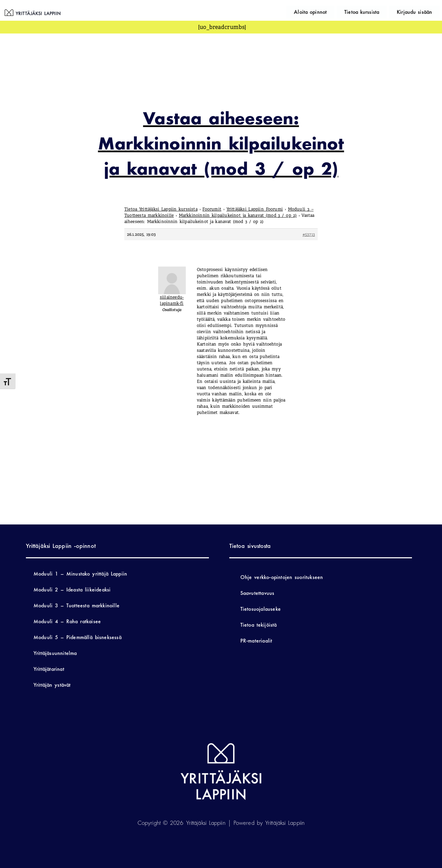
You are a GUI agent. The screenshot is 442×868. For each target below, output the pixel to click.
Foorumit (212, 209)
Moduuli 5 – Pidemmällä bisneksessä (78, 637)
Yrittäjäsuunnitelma (55, 653)
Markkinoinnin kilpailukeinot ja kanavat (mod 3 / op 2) (238, 215)
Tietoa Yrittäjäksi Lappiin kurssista (161, 209)
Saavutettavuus (257, 593)
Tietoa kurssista (377, 11)
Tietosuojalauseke (261, 609)
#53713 (309, 234)
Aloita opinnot (336, 11)
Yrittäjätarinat (49, 669)
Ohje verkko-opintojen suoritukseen (282, 577)
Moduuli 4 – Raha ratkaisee (67, 621)
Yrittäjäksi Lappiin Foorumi (255, 209)
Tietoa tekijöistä (259, 625)
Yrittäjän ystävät (52, 685)
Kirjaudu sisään (420, 11)
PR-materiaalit (256, 641)
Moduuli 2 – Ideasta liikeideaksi (72, 590)
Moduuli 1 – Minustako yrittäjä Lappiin (80, 574)
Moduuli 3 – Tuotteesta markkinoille (76, 605)
